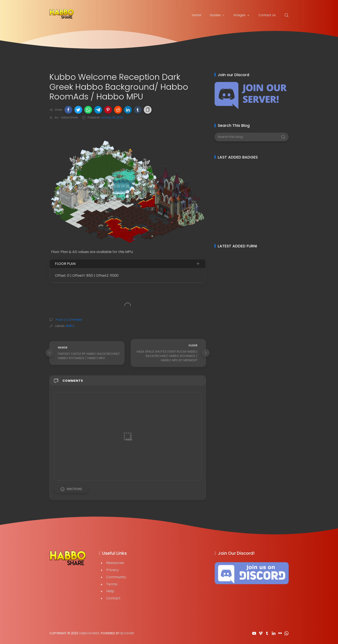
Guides (217, 15)
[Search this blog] (251, 137)
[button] (68, 110)
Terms (112, 584)
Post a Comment (68, 320)
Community (116, 577)
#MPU (70, 326)
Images (242, 15)
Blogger (127, 633)
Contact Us (267, 15)
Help (110, 591)
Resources (115, 563)
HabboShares (89, 633)
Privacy (113, 570)
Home (196, 15)
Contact (113, 598)
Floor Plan (65, 264)
